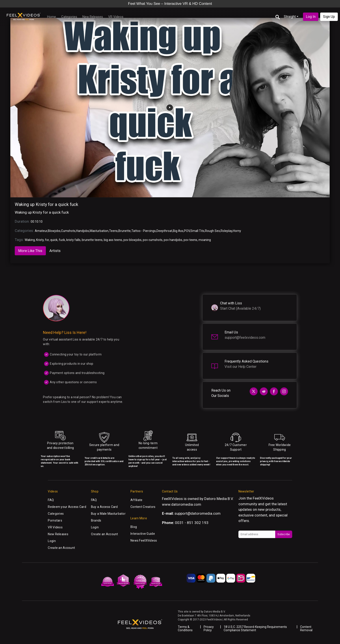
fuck (62, 240)
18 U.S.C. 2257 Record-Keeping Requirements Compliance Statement (255, 628)
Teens (113, 231)
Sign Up (329, 17)
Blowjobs (54, 231)
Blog (134, 527)
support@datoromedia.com (198, 513)
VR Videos (116, 17)
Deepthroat (164, 231)
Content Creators (143, 507)
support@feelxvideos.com (245, 338)
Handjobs (83, 231)
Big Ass (178, 231)
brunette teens (92, 240)
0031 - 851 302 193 (192, 523)
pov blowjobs (132, 240)
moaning (205, 240)
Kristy (40, 240)
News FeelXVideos (144, 540)
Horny (237, 231)
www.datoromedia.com (182, 504)
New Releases (93, 17)
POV (187, 231)
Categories (69, 17)
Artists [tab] (55, 251)
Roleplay (226, 231)
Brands (96, 520)
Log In (311, 17)
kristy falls (73, 240)
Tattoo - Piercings (144, 231)
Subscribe (284, 534)
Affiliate (137, 500)
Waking (30, 240)
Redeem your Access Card (67, 507)
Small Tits (197, 231)
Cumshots (68, 231)
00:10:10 (37, 222)
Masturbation (99, 231)
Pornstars (55, 520)
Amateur (41, 231)
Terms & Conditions (185, 628)
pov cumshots (153, 240)
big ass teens (113, 240)
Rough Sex (212, 231)
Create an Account (61, 548)
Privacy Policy (209, 628)
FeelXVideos (263, 498)
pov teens (190, 240)
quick (54, 240)
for (47, 240)
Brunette (124, 231)
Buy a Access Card (104, 507)
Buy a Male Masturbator (108, 514)
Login (52, 541)
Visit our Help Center (241, 367)
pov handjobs (173, 240)
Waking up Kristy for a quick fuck (46, 204)
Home (52, 17)
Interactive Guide (143, 534)
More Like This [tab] (30, 251)
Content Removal (306, 628)
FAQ (51, 500)
